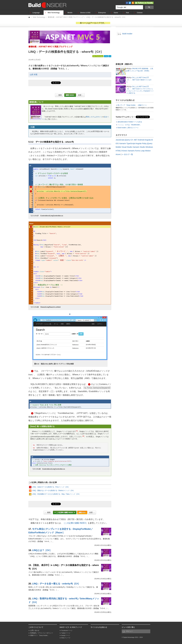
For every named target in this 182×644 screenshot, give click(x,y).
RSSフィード (66, 638)
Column (140, 13)
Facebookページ (67, 630)
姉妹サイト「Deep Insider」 (40, 635)
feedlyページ (66, 635)
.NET (135, 140)
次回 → (81, 95)
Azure (118, 154)
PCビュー (130, 631)
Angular (139, 143)
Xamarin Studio (139, 147)
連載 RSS (82, 512)
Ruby (144, 143)
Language (36, 13)
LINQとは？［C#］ (42, 550)
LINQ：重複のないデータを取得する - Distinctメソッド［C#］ (53, 491)
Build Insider (127, 34)
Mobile (70, 13)
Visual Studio (127, 147)
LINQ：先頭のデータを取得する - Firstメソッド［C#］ (51, 487)
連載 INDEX (70, 95)
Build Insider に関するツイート (128, 128)
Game (116, 13)
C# (110, 56)
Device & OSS (85, 13)
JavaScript (120, 140)
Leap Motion (146, 151)
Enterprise (102, 13)
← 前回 (59, 95)
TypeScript (131, 143)
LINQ (106, 56)
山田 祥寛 (34, 75)
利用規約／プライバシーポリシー (42, 633)
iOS (117, 143)
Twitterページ (66, 633)
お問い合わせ (35, 630)
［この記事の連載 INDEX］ (75, 523)
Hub (127, 13)
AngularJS (149, 140)
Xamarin (123, 143)
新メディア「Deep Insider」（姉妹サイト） (133, 105)
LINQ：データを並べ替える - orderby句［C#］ (56, 584)
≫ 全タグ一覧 (127, 154)
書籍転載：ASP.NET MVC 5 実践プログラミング (66, 17)
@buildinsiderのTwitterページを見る (130, 122)
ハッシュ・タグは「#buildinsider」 (129, 125)
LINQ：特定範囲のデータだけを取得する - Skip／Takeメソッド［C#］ (56, 494)
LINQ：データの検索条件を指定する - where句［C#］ (106, 17)
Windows (149, 147)
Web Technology (54, 13)
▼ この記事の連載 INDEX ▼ (65, 512)
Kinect (125, 151)
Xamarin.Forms (134, 151)
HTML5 (119, 151)
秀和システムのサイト (94, 117)
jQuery (127, 140)
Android (141, 140)
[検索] (129, 7)
